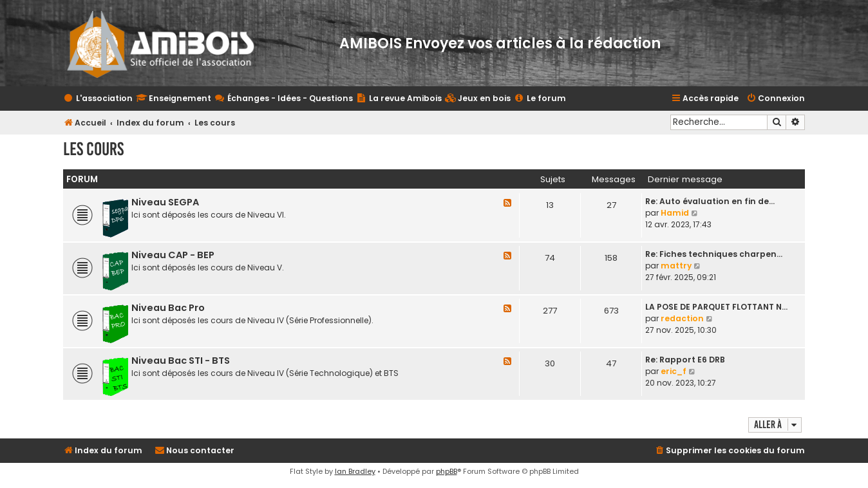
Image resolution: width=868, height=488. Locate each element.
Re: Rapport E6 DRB (685, 360)
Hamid (675, 213)
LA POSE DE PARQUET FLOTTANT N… (716, 307)
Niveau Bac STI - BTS (181, 361)
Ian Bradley (355, 471)
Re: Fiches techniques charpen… (714, 254)
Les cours (93, 149)
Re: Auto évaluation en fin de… (710, 201)
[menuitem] (478, 99)
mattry (676, 266)
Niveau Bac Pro (168, 308)
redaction (682, 318)
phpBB (447, 471)
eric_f (674, 371)
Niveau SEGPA (165, 202)
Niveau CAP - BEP (173, 255)
